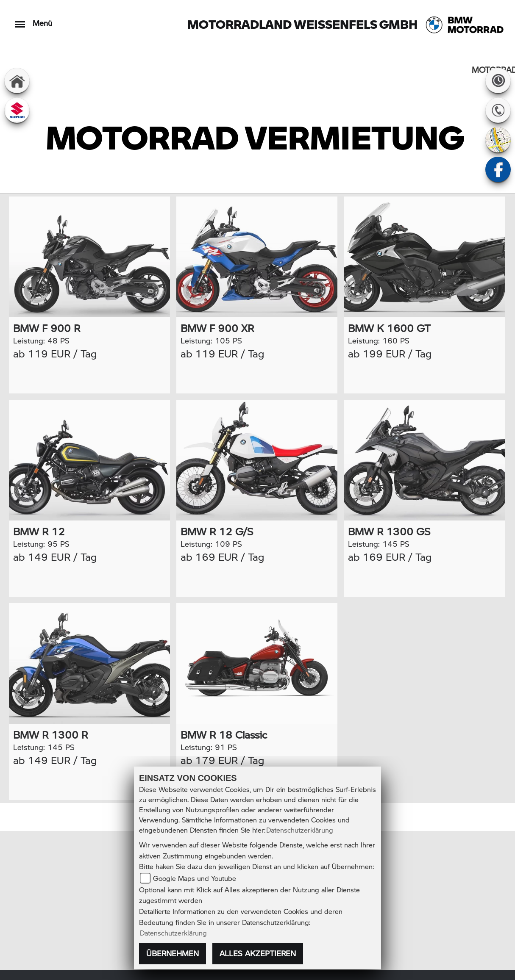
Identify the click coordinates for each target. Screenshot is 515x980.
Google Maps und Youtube (195, 878)
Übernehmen (173, 953)
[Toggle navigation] (20, 20)
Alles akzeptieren (258, 953)
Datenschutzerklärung (300, 830)
